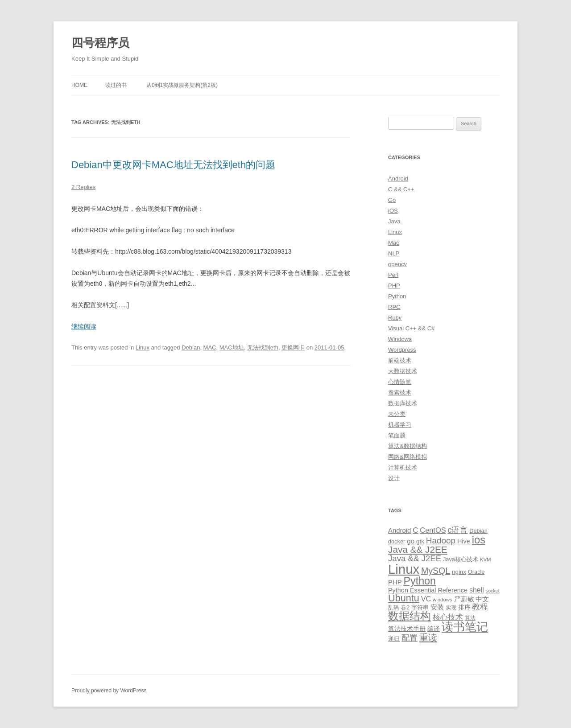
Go (392, 200)
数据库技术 (403, 403)
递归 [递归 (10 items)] (394, 639)
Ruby (395, 318)
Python (397, 296)
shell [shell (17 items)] (477, 590)
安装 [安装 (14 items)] (437, 607)
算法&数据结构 (408, 446)
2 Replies (83, 187)
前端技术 (400, 360)
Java (394, 221)
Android (398, 179)
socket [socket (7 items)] (493, 591)
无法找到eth (263, 348)
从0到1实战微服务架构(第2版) (182, 85)
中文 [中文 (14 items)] (482, 599)
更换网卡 (293, 348)
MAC (210, 348)
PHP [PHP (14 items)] (395, 582)
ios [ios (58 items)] (479, 540)
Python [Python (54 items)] (420, 581)
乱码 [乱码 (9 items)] (393, 608)
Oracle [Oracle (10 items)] (476, 572)
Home (79, 85)
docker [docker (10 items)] (397, 541)
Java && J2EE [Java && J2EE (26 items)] (415, 558)
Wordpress (402, 350)
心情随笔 (400, 382)
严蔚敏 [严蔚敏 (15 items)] (464, 599)
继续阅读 (84, 326)
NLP (394, 253)
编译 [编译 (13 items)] (434, 629)
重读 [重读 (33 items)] (428, 638)
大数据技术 (403, 371)
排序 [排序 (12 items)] (464, 607)
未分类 (397, 414)
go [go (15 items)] (411, 541)
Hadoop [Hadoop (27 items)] (441, 541)
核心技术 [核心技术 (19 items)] (448, 617)
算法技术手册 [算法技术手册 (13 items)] (407, 629)
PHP (394, 286)
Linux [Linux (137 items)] (404, 569)
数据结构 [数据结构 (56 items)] (410, 616)
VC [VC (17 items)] (426, 599)
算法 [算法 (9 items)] (470, 618)
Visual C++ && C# (412, 328)
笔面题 (397, 435)
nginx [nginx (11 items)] (459, 572)
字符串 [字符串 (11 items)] (420, 607)
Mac (394, 243)
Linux (143, 348)
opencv (397, 264)
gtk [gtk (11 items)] (420, 541)
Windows (400, 339)
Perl (393, 275)
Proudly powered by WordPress (109, 691)
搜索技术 (400, 393)
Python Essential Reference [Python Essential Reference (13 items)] (428, 590)
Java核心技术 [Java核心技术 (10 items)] (461, 559)
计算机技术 (403, 467)
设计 (394, 478)
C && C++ (401, 189)
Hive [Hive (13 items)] (464, 541)
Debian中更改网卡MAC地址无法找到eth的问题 (173, 165)
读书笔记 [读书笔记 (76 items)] (465, 627)
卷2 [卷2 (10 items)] (405, 607)
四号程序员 (100, 43)
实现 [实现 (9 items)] (451, 608)
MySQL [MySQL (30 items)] (436, 571)
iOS (393, 211)
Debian (191, 348)
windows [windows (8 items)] (443, 600)
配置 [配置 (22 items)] (410, 638)
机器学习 (400, 425)
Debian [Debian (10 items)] (478, 531)
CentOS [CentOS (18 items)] (433, 530)
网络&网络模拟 (408, 457)
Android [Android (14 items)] (399, 531)
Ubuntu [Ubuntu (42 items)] (404, 598)
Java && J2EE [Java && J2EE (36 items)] (418, 549)
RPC (394, 307)
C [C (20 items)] (415, 530)
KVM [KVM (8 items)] (486, 559)
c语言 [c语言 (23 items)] (457, 530)
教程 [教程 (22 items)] (480, 607)
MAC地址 (232, 348)
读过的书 (116, 85)
